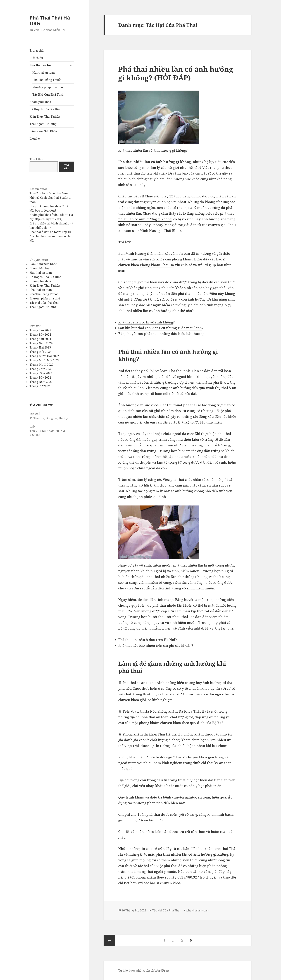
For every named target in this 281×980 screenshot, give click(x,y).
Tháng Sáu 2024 (40, 339)
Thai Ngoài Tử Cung (43, 124)
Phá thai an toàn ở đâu (137, 640)
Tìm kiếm (36, 159)
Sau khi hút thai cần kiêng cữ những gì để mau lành (160, 328)
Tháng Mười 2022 (41, 365)
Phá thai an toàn (42, 65)
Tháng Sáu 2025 (40, 330)
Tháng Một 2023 (41, 352)
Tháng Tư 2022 (40, 386)
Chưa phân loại (40, 268)
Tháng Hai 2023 (40, 347)
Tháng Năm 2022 (41, 382)
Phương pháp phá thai (48, 87)
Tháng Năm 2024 (41, 343)
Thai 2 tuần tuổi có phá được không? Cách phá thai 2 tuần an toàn (51, 198)
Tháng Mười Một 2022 (45, 360)
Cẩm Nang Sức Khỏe (43, 131)
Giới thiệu (36, 58)
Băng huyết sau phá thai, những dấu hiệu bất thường (161, 334)
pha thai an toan (197, 910)
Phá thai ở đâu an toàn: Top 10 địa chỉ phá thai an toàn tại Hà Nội (50, 236)
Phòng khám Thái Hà (157, 265)
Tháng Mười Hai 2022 (44, 356)
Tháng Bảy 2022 (40, 378)
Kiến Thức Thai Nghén (45, 117)
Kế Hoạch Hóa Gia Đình (46, 109)
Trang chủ (37, 50)
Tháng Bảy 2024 (40, 335)
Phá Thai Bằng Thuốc (47, 80)
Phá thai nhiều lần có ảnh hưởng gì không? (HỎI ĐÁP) (176, 73)
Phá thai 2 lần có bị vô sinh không (146, 322)
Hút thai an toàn (44, 72)
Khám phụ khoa (40, 102)
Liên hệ (35, 139)
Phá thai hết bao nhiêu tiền (140, 645)
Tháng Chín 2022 (41, 369)
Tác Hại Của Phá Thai (48, 95)
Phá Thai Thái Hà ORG (50, 20)
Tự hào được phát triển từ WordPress (144, 971)
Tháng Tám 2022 (41, 373)
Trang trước (109, 940)
